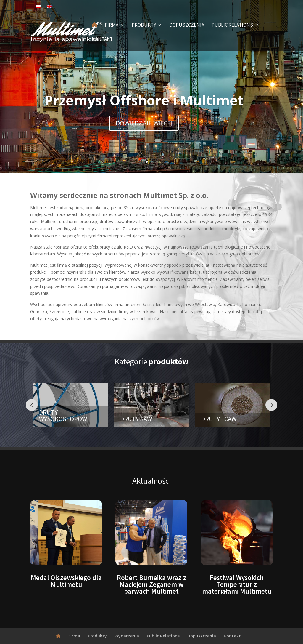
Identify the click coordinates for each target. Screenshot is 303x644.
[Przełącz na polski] (38, 6)
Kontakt (102, 40)
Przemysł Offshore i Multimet (144, 100)
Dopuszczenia (187, 25)
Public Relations (232, 25)
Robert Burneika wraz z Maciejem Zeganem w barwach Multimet (151, 584)
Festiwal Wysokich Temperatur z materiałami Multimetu (237, 584)
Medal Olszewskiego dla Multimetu (66, 581)
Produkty (144, 25)
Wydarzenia (127, 636)
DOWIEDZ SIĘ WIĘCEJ (144, 123)
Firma (112, 25)
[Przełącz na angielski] (49, 6)
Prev (32, 405)
